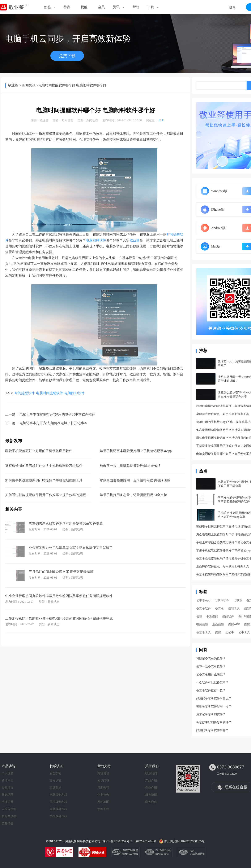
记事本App (203, 600)
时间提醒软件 (25, 393)
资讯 (116, 7)
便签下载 (103, 809)
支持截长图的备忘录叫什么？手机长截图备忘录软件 (44, 466)
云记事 (230, 632)
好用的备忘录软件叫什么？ (214, 698)
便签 (47, 7)
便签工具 (234, 608)
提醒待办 (8, 788)
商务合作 (151, 802)
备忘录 (220, 608)
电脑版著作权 (58, 809)
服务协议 (151, 795)
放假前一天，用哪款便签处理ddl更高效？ (130, 466)
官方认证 (55, 780)
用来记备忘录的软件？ (211, 714)
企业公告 (103, 795)
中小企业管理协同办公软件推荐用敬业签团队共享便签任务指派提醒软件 (59, 596)
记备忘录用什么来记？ (211, 674)
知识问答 (103, 780)
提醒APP (234, 624)
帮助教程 (103, 788)
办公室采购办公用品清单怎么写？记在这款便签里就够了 (71, 548)
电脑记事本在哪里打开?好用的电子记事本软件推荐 (57, 414)
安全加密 (55, 773)
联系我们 (151, 773)
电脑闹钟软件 (96, 240)
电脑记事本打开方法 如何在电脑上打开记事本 (54, 423)
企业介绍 (151, 788)
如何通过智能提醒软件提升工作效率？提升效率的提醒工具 (49, 495)
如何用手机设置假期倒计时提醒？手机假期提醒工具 (44, 480)
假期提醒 (212, 616)
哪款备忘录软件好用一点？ (214, 706)
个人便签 (8, 773)
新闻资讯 (29, 85)
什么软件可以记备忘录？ (212, 682)
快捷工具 (8, 802)
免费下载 (67, 56)
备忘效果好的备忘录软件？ (214, 722)
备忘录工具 (204, 632)
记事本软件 (222, 600)
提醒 (84, 7)
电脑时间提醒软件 (50, 393)
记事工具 (244, 632)
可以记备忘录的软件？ (211, 659)
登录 (233, 7)
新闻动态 (92, 120)
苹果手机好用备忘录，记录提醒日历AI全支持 (133, 495)
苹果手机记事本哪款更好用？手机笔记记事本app (136, 451)
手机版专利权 (58, 802)
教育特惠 (8, 823)
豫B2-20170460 (146, 841)
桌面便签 (218, 624)
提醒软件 (228, 616)
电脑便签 (202, 624)
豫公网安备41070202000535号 (184, 841)
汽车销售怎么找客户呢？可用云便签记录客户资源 (66, 524)
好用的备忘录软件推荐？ (212, 730)
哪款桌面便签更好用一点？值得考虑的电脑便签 (135, 480)
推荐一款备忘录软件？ (211, 667)
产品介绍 (151, 780)
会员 (101, 7)
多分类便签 (9, 816)
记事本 (238, 600)
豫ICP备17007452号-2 (117, 841)
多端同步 (8, 780)
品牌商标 (55, 788)
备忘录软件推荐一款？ (211, 690)
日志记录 (8, 795)
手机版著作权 (58, 816)
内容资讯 (103, 773)
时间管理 (67, 120)
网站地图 (103, 802)
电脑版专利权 (58, 795)
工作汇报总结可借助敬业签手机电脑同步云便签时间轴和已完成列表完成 (59, 619)
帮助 (136, 7)
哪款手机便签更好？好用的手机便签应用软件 (39, 451)
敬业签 (13, 85)
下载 (151, 7)
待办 (67, 7)
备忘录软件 (204, 608)
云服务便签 (9, 809)
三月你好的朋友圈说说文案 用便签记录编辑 (61, 572)
